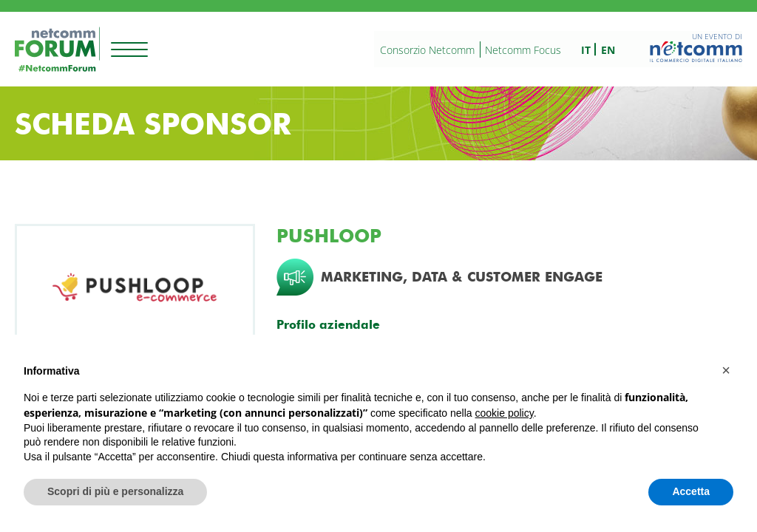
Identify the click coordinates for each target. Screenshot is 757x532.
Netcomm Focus (523, 50)
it (586, 50)
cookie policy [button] (505, 413)
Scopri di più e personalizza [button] (115, 491)
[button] (726, 370)
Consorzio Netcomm (427, 50)
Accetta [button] (691, 491)
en (608, 50)
